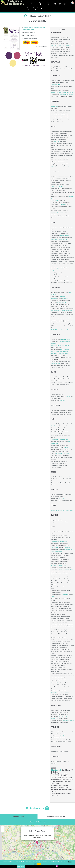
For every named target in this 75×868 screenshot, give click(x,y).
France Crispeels (55, 351)
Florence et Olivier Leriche (57, 269)
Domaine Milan (61, 736)
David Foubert (54, 547)
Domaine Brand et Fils (64, 167)
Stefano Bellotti (55, 440)
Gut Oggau (67, 396)
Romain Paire (54, 693)
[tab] (19, 816)
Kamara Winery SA (65, 477)
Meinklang (62, 400)
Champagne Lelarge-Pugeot (67, 94)
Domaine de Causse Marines (58, 187)
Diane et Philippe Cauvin (57, 212)
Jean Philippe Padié (56, 363)
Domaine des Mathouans (63, 346)
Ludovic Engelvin (55, 310)
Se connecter (21, 866)
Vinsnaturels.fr (13, 3)
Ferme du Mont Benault (66, 571)
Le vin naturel (31, 3)
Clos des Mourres (63, 275)
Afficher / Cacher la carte (38, 822)
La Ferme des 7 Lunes (63, 240)
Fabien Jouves (54, 200)
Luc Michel (58, 320)
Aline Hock (54, 346)
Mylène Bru (54, 298)
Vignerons (41, 3)
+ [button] (3, 827)
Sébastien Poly (56, 770)
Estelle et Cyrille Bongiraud (57, 510)
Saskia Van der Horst (56, 353)
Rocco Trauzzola (55, 426)
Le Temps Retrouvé (64, 349)
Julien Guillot (54, 45)
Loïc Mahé (53, 565)
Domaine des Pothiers (63, 693)
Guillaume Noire (55, 542)
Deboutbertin (64, 595)
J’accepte (39, 864)
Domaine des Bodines (68, 720)
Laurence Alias (54, 106)
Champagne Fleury (55, 85)
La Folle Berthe (67, 547)
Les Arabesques (65, 353)
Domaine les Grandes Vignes (66, 569)
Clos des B (63, 204)
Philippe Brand (54, 167)
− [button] (3, 830)
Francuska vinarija (69, 510)
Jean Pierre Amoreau (56, 116)
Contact (35, 9)
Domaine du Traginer (65, 340)
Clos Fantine (62, 296)
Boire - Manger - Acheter (60, 3)
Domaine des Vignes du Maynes (66, 45)
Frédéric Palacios (55, 330)
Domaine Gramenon (64, 236)
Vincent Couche (55, 92)
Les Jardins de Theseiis (56, 551)
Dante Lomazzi (60, 453)
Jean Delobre (54, 240)
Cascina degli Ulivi (63, 440)
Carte (29, 9)
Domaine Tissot (63, 716)
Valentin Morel (55, 718)
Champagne (62, 92)
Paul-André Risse (68, 549)
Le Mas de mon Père (65, 330)
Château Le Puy (66, 116)
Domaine (62, 310)
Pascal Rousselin (61, 342)
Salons (48, 3)
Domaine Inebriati (62, 302)
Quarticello (66, 447)
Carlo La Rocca (54, 267)
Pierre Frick (56, 141)
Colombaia (66, 453)
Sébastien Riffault (55, 683)
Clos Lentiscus (61, 498)
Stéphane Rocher (55, 571)
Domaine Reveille (64, 351)
